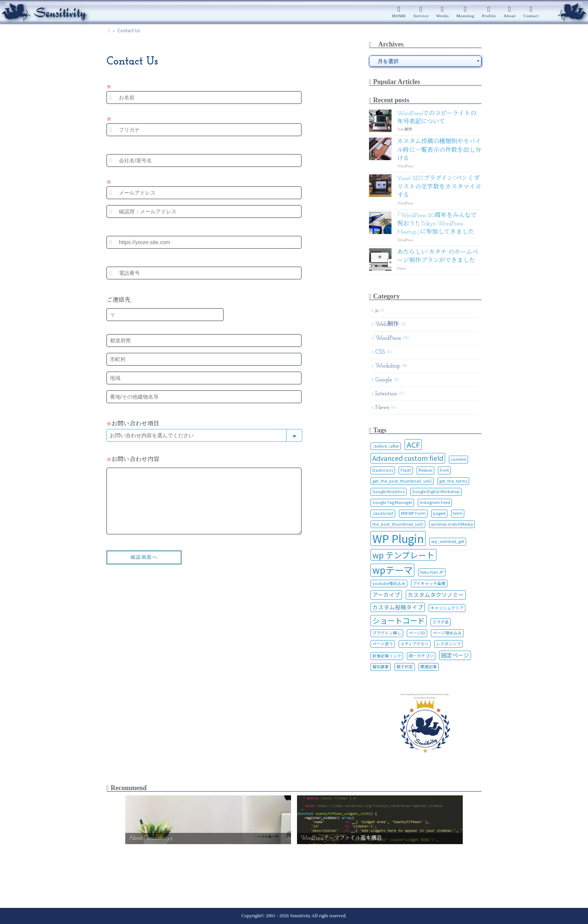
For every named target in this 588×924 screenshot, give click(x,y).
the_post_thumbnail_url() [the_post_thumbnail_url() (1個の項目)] (398, 524)
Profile (489, 16)
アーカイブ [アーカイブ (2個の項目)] (386, 595)
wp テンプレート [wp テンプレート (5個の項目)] (403, 555)
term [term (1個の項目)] (458, 513)
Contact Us (129, 30)
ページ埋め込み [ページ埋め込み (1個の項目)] (447, 633)
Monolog (465, 16)
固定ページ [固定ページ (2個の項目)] (455, 655)
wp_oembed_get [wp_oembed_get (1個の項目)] (448, 541)
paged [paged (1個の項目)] (439, 513)
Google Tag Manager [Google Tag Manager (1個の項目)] (392, 502)
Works (442, 16)
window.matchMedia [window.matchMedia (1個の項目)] (452, 524)
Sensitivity (300, 916)
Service (421, 16)
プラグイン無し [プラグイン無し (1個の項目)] (387, 633)
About (510, 16)
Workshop (388, 366)
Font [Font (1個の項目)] (444, 470)
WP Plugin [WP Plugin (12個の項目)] (398, 538)
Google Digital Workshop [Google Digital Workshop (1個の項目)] (436, 491)
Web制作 (387, 324)
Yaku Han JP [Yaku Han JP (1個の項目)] (432, 572)
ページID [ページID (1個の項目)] (417, 633)
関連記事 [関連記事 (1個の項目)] (429, 667)
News (382, 408)
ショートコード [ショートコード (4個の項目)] (399, 620)
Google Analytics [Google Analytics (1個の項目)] (388, 491)
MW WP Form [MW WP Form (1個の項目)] (413, 513)
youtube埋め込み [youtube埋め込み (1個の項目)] (389, 583)
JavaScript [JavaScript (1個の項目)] (383, 513)
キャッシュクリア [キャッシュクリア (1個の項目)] (447, 608)
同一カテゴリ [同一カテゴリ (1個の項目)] (421, 656)
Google (384, 380)
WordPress (388, 338)
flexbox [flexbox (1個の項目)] (425, 470)
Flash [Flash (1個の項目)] (406, 470)
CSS (380, 352)
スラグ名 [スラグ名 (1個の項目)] (441, 622)
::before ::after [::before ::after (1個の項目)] (386, 446)
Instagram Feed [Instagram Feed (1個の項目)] (435, 502)
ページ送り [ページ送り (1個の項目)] (383, 644)
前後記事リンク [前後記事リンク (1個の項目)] (387, 656)
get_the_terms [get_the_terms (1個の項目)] (453, 481)
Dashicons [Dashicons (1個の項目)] (383, 470)
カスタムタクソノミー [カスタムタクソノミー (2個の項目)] (436, 595)
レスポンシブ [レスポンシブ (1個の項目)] (448, 644)
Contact (531, 16)
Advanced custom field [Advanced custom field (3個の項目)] (408, 458)
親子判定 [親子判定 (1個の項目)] (405, 667)
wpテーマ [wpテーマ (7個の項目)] (392, 570)
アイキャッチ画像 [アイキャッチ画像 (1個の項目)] (429, 583)
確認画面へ (144, 568)
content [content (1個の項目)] (458, 459)
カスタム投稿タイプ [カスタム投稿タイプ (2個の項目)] (398, 607)
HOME (399, 16)
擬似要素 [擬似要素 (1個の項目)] (381, 667)
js (377, 310)
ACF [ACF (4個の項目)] (413, 445)
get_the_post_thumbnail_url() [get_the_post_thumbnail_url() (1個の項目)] (402, 481)
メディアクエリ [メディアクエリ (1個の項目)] (415, 644)
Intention (386, 394)
